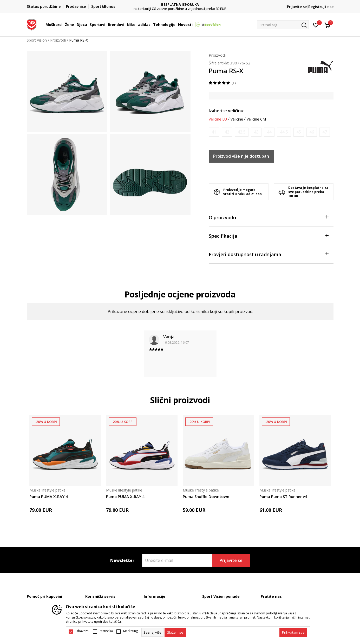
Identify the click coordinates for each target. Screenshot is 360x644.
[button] (283, 25)
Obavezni (82, 631)
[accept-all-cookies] (293, 632)
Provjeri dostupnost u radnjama (269, 254)
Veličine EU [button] (218, 119)
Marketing (130, 631)
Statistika (106, 631)
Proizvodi (58, 40)
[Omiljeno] (316, 25)
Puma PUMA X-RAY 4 (49, 496)
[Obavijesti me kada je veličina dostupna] (214, 132)
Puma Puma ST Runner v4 (283, 496)
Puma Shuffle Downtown (206, 496)
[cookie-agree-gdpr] (175, 632)
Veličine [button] (237, 119)
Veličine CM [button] (256, 119)
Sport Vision (37, 40)
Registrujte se (321, 7)
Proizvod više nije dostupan (241, 156)
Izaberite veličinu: (227, 111)
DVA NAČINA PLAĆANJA (180, 5)
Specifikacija (269, 235)
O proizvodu (269, 217)
